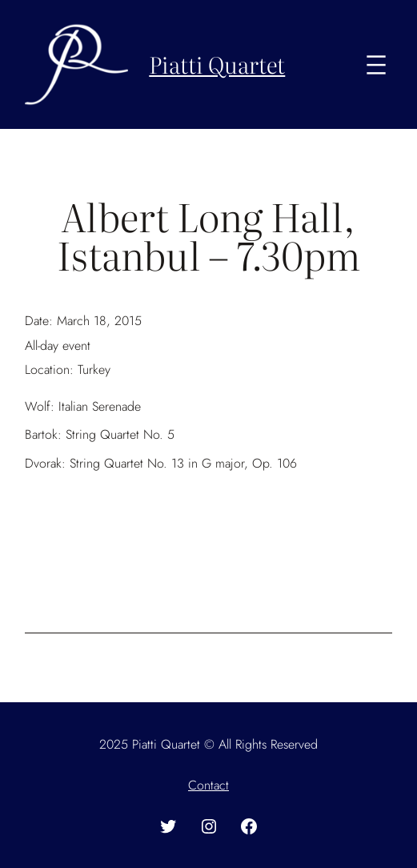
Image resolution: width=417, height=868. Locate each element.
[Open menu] (376, 65)
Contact (208, 785)
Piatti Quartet (217, 64)
